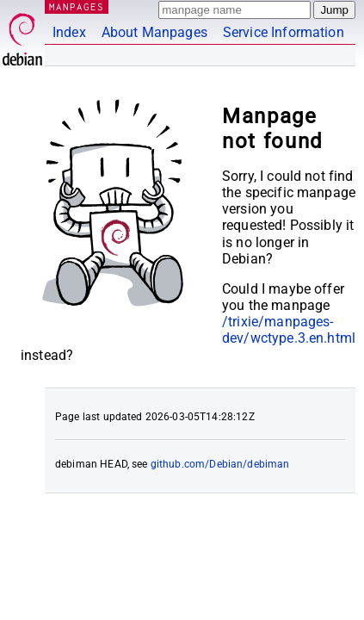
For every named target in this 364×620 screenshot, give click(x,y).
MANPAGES (77, 6)
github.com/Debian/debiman (220, 464)
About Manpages (154, 32)
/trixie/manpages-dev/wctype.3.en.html (289, 330)
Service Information (284, 32)
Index (69, 32)
